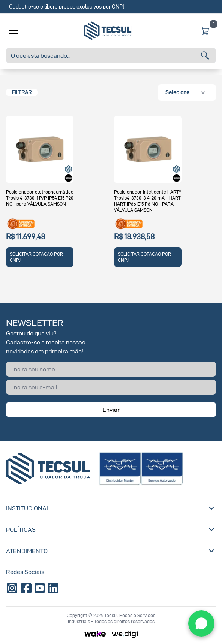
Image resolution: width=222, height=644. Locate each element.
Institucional (111, 508)
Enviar (111, 410)
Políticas (111, 529)
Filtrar (22, 92)
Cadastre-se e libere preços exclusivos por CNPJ (67, 7)
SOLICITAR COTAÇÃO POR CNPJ (36, 257)
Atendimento (111, 551)
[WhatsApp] (201, 623)
